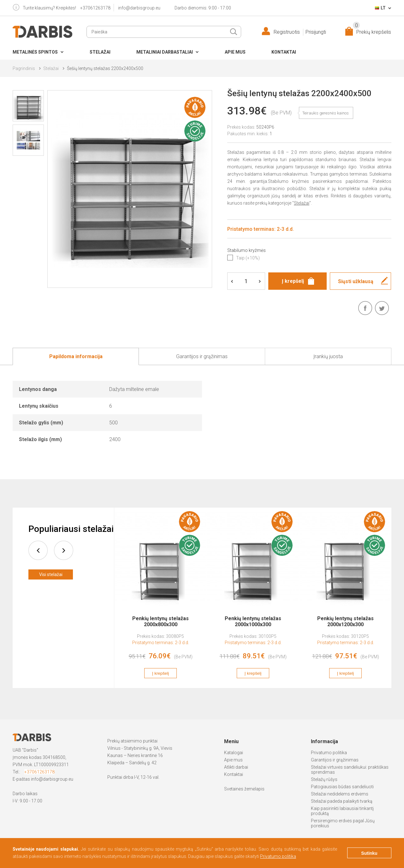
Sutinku (369, 853)
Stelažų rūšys (324, 779)
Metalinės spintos (35, 52)
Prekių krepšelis (372, 31)
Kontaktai (284, 52)
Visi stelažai (51, 574)
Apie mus (235, 52)
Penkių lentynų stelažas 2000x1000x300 (253, 621)
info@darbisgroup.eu (139, 8)
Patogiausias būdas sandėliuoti (342, 787)
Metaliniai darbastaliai (165, 52)
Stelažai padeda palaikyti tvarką (342, 801)
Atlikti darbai (236, 767)
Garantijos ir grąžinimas (335, 760)
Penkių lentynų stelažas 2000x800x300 (160, 621)
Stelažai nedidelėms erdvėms (340, 794)
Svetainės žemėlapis (244, 789)
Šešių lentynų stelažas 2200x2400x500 (105, 68)
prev (38, 550)
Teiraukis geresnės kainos (326, 113)
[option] (160, 598)
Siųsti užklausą (356, 281)
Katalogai (234, 753)
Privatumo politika (329, 753)
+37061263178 (95, 8)
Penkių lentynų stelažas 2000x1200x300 (345, 621)
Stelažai (100, 52)
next (64, 550)
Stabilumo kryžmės (247, 250)
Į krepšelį (160, 673)
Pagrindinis (24, 68)
